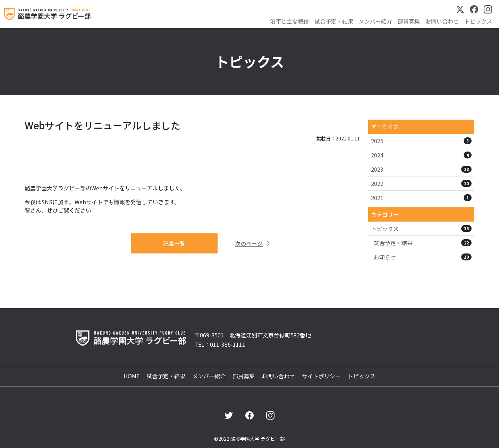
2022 (421, 183)
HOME (132, 376)
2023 (421, 169)
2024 (421, 155)
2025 (421, 141)
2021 (421, 198)
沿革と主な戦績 (289, 21)
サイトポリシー (321, 376)
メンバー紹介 (375, 21)
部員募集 (409, 21)
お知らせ (423, 257)
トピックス (478, 21)
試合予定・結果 (334, 21)
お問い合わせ (442, 21)
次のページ (253, 243)
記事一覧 (174, 243)
